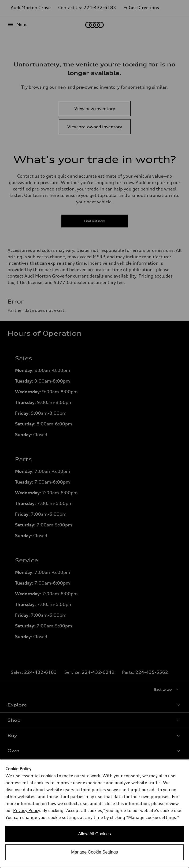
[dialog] (94, 814)
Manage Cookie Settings (94, 852)
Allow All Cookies (95, 834)
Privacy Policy (27, 810)
